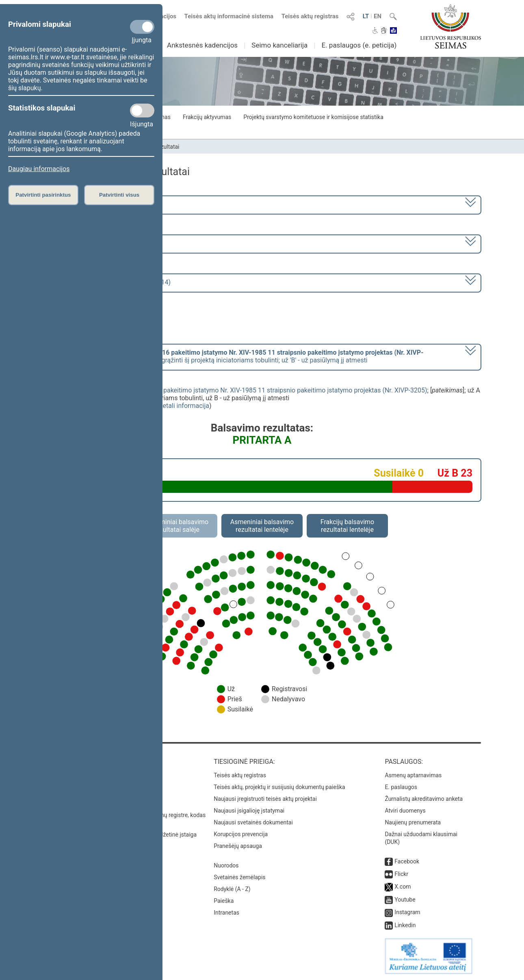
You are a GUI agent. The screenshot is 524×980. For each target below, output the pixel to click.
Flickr (401, 874)
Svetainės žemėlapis (239, 877)
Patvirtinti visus (119, 195)
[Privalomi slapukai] (142, 27)
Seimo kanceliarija (279, 45)
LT (366, 16)
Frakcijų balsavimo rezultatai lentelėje (348, 526)
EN (378, 16)
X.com (403, 887)
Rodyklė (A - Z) (232, 889)
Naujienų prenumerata (413, 822)
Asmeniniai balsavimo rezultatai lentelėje (262, 526)
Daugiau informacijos (39, 169)
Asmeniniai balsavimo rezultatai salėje (177, 526)
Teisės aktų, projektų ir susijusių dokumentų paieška (279, 787)
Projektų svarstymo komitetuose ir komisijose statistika (313, 117)
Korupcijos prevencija (241, 834)
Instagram (407, 912)
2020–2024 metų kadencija (87, 204)
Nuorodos (226, 865)
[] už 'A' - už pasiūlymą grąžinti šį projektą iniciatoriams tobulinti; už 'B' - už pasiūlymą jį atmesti (235, 356)
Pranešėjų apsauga (238, 846)
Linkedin (405, 925)
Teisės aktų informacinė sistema (229, 16)
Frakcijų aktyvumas (207, 117)
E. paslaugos (401, 787)
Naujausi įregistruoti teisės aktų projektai (265, 799)
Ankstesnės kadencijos (202, 45)
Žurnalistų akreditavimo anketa (424, 799)
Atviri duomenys (405, 811)
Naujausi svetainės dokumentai (253, 822)
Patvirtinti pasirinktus (43, 195)
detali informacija (184, 406)
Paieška (224, 901)
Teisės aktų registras (310, 16)
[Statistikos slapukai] (142, 111)
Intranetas (226, 913)
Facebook (407, 861)
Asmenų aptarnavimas (413, 775)
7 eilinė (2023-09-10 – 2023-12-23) (97, 243)
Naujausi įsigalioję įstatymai (249, 811)
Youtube (405, 900)
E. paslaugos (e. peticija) (359, 45)
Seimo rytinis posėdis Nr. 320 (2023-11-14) (109, 282)
